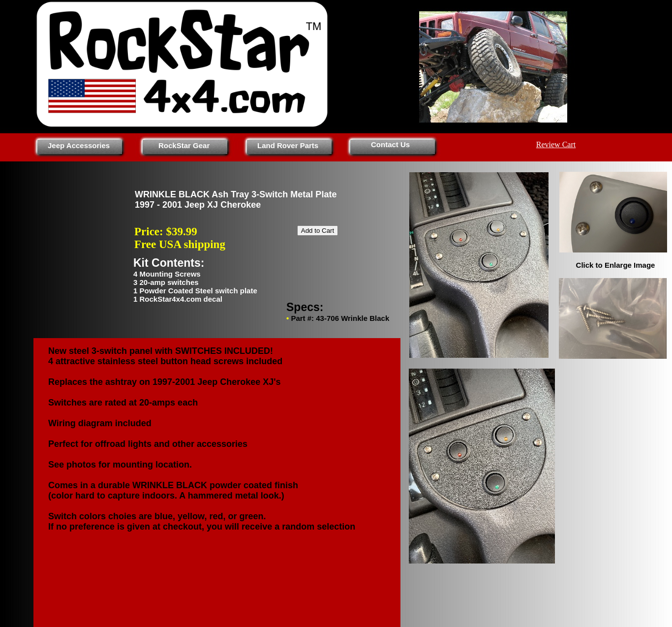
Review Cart (556, 144)
